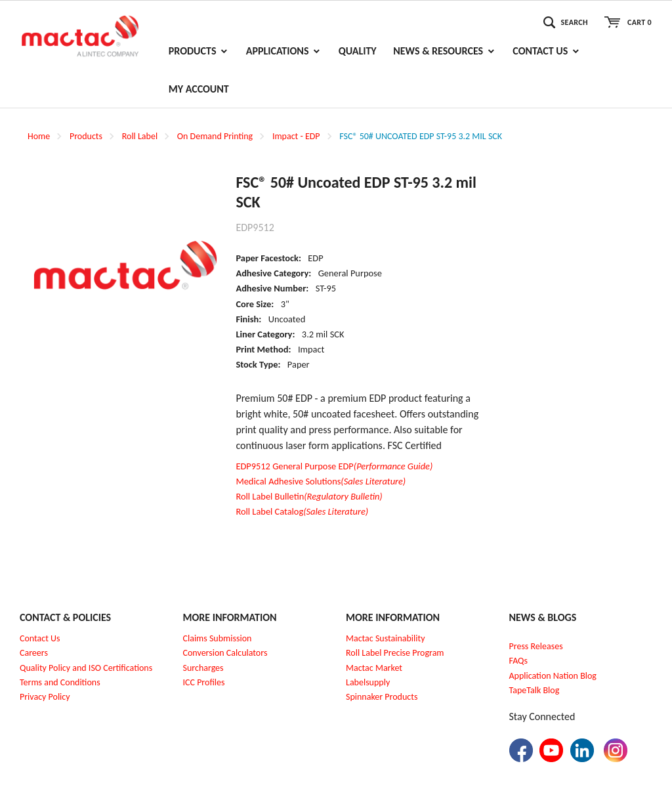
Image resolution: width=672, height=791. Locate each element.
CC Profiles (205, 682)
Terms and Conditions (60, 682)
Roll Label (140, 136)
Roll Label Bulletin (309, 496)
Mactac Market (374, 668)
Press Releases (536, 646)
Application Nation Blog (553, 676)
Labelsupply (368, 682)
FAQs (519, 661)
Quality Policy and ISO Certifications (86, 668)
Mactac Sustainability (386, 638)
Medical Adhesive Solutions (321, 481)
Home (39, 136)
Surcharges (203, 668)
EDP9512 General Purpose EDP (334, 466)
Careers (34, 653)
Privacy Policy (45, 697)
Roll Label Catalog (302, 511)
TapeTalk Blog (535, 690)
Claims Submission (218, 638)
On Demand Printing (215, 136)
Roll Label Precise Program (395, 653)
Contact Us (40, 638)
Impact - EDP (296, 136)
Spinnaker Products (382, 697)
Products (86, 136)
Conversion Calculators (225, 653)
